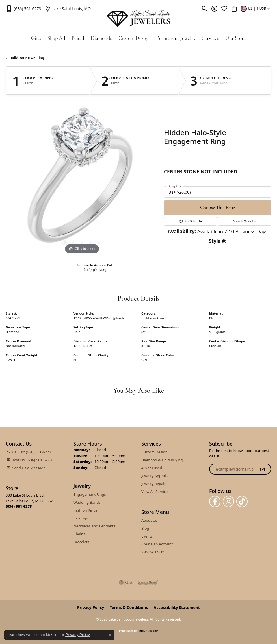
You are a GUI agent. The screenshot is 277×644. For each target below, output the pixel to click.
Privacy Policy (91, 608)
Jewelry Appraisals (157, 476)
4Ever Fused (152, 468)
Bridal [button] (78, 39)
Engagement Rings (90, 494)
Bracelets (81, 542)
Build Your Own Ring (27, 58)
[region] (82, 179)
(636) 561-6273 (95, 270)
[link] (23, 8)
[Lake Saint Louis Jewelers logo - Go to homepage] (138, 18)
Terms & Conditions (129, 608)
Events (147, 536)
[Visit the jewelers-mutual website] (148, 582)
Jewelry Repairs (154, 484)
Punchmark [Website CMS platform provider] (149, 631)
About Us (149, 520)
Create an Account (157, 544)
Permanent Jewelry (176, 39)
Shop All (56, 39)
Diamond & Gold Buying (162, 460)
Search (28, 83)
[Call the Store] (19, 506)
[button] (204, 8)
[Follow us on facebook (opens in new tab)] (215, 501)
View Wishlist (152, 552)
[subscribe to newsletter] (262, 469)
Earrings (81, 518)
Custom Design (134, 39)
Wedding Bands (87, 502)
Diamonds (101, 39)
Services (210, 39)
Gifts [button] (36, 39)
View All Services (155, 492)
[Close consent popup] (110, 635)
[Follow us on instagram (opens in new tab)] (228, 501)
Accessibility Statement (177, 608)
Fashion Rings (85, 510)
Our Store (236, 39)
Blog (145, 528)
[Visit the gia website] (126, 582)
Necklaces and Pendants (94, 526)
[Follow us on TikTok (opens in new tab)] (242, 501)
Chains (79, 534)
